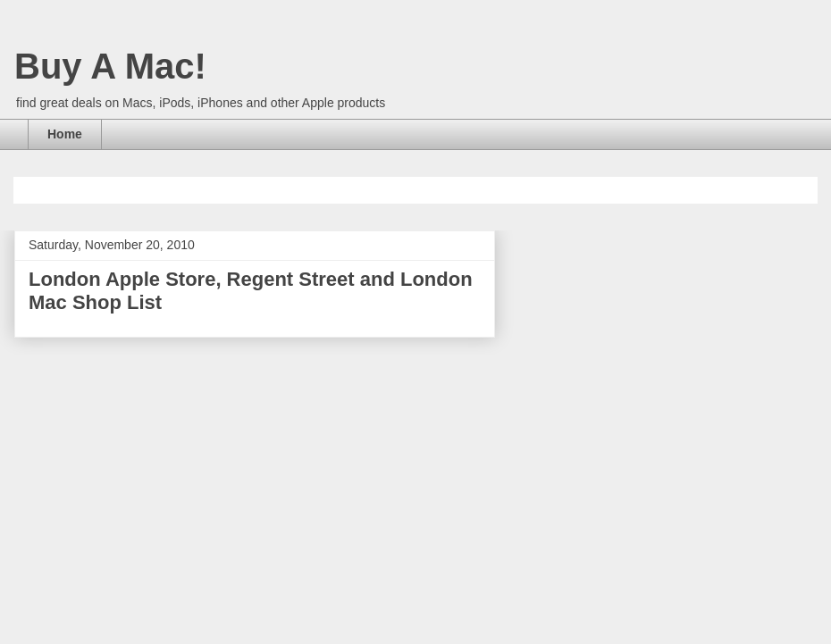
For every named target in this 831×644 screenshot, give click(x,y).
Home (65, 134)
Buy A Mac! (110, 66)
